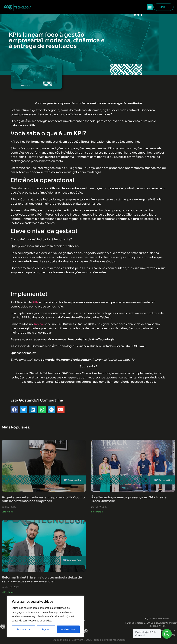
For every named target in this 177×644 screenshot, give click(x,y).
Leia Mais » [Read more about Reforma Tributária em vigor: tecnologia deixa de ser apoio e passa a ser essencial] (8, 592)
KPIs (35, 302)
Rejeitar (46, 629)
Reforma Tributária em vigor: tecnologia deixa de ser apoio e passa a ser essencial (42, 579)
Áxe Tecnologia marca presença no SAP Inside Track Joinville (129, 499)
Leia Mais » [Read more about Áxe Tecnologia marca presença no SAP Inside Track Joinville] (97, 512)
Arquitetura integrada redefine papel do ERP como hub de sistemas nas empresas (43, 499)
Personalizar (24, 629)
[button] (150, 7)
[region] (46, 616)
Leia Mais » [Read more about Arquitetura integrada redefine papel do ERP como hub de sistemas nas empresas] (8, 512)
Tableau (39, 324)
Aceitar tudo (68, 629)
